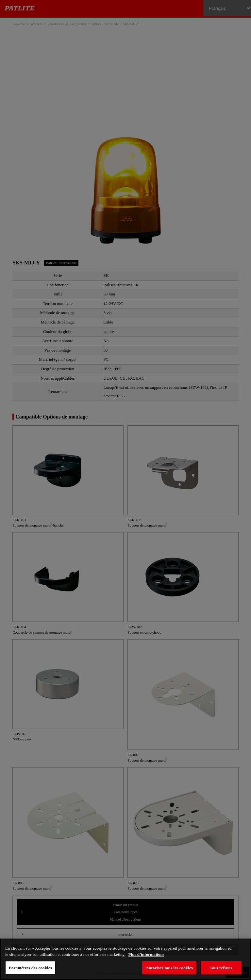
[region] (125, 959)
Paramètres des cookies (30, 968)
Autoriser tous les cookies (169, 968)
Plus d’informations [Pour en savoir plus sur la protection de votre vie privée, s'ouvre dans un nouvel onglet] (146, 954)
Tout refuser (221, 968)
